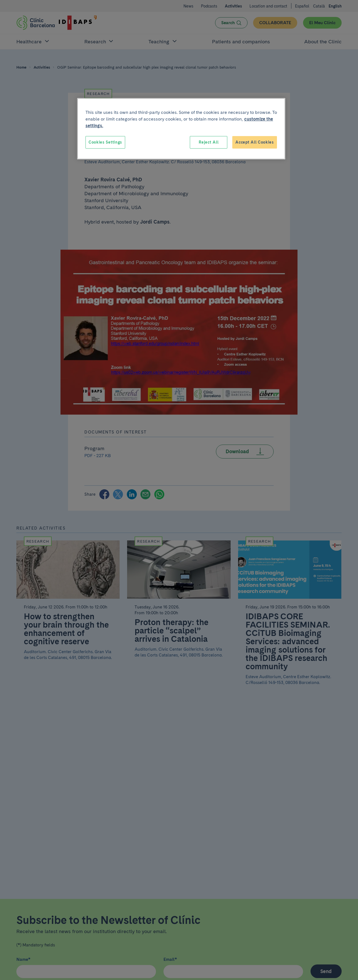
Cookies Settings (105, 142)
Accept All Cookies (255, 142)
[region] (181, 129)
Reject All (209, 142)
